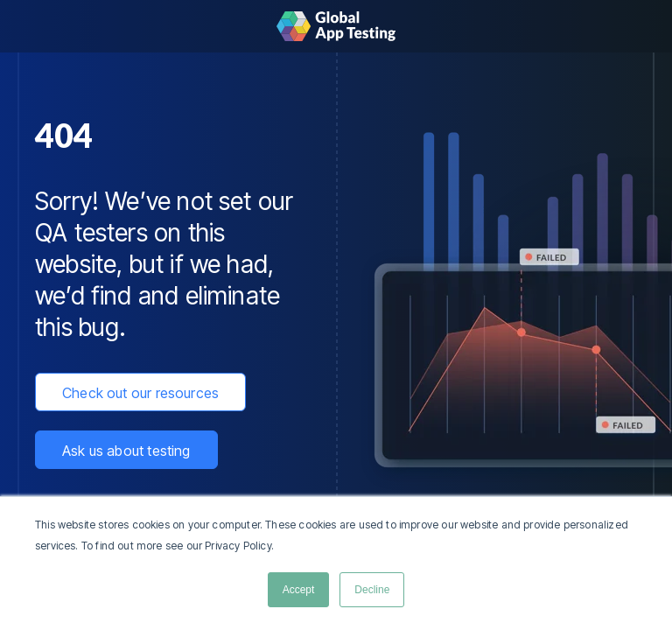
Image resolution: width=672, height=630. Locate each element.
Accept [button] (299, 590)
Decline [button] (372, 590)
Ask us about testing (126, 451)
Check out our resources (140, 393)
